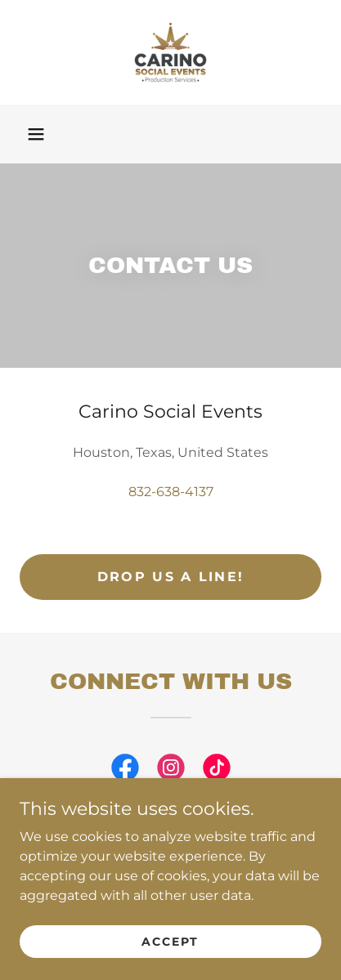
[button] (36, 134)
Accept (170, 941)
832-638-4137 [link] (171, 492)
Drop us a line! (170, 577)
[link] (171, 52)
